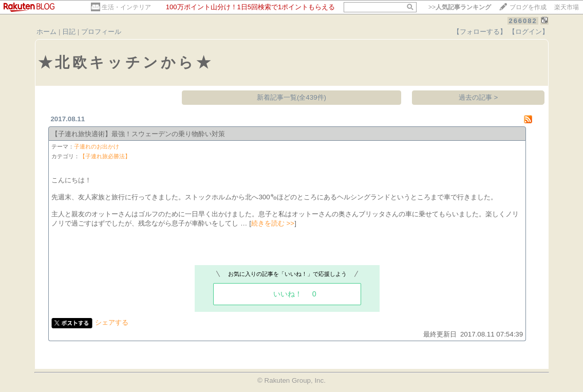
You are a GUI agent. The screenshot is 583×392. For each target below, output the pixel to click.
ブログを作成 (528, 7)
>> (460, 7)
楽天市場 (567, 7)
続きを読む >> (273, 223)
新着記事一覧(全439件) (291, 97)
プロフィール (101, 32)
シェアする (112, 322)
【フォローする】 (480, 32)
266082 (523, 21)
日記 (69, 32)
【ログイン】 (529, 32)
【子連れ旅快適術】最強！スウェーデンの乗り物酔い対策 (138, 134)
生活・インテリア (126, 7)
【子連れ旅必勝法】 (105, 156)
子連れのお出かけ (97, 146)
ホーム (46, 32)
